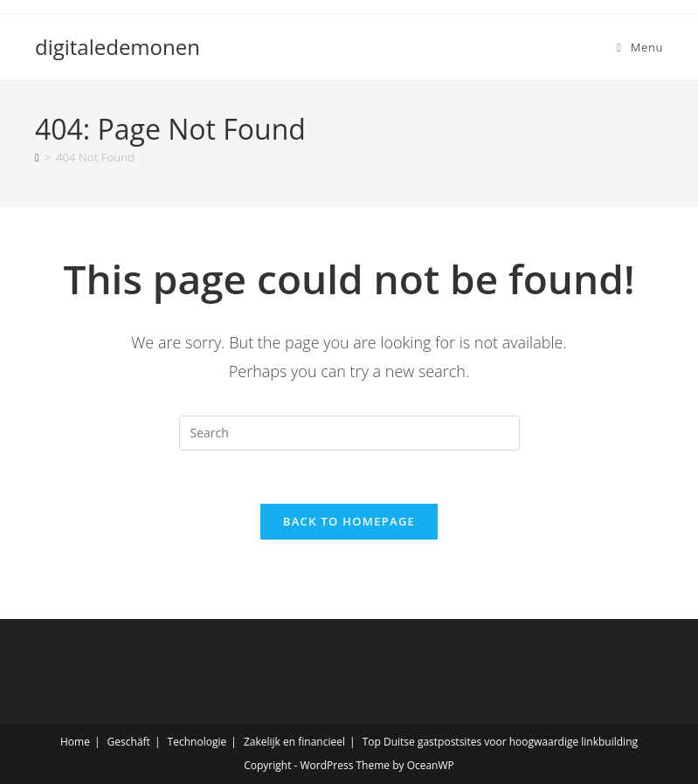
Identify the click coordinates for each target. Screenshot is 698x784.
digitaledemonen (117, 47)
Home (75, 742)
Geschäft (129, 742)
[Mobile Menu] (640, 47)
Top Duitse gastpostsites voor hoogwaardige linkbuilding (500, 742)
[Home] (37, 157)
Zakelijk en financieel (294, 742)
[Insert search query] (349, 433)
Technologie (197, 742)
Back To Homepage (349, 521)
